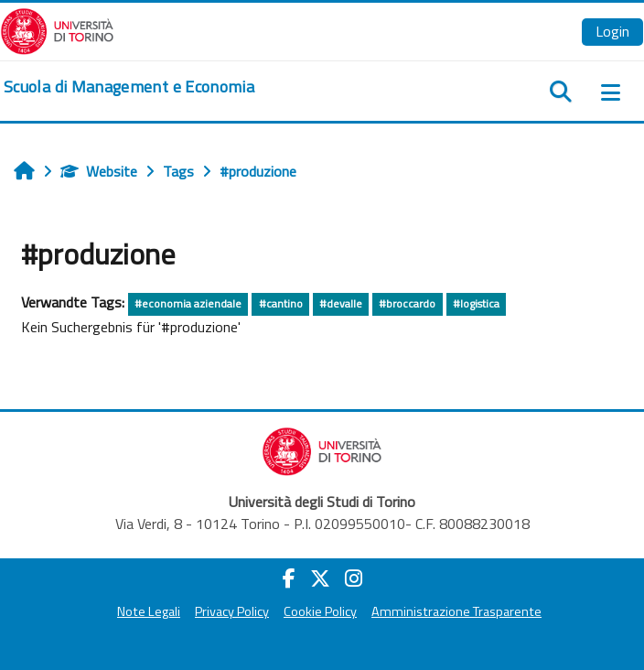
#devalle (341, 303)
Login (612, 31)
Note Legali (149, 611)
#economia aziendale (188, 303)
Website (99, 171)
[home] (129, 87)
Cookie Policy (320, 611)
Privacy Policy (232, 611)
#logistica (476, 303)
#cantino (281, 303)
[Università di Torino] (57, 29)
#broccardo (407, 303)
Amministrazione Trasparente (456, 611)
